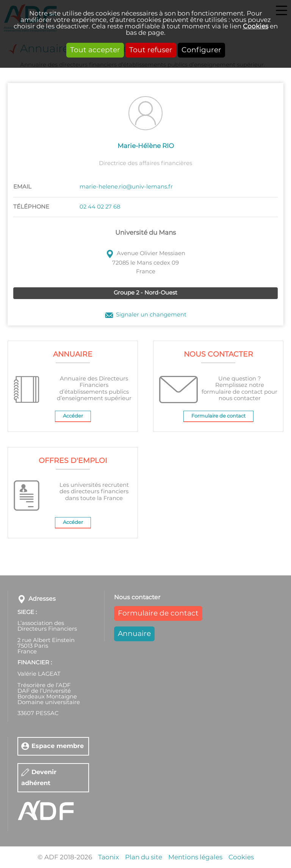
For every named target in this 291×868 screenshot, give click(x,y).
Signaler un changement (151, 315)
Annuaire (134, 634)
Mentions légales (195, 857)
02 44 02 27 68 (100, 207)
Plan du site (144, 857)
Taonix (109, 857)
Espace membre (58, 746)
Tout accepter (95, 50)
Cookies (256, 26)
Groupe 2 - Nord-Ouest (145, 293)
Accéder (73, 416)
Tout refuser (151, 50)
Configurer (201, 50)
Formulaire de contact (218, 416)
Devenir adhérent (39, 778)
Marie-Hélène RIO (146, 146)
